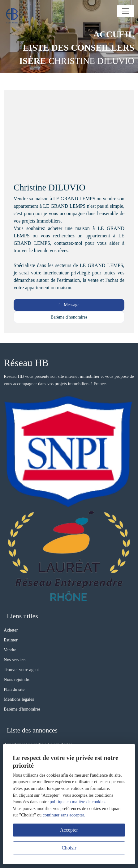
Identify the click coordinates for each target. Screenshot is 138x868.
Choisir (69, 848)
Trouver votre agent (21, 670)
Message (69, 305)
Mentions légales (19, 699)
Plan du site (14, 689)
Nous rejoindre (17, 679)
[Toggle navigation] (126, 11)
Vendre (10, 650)
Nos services (15, 660)
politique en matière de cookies (77, 802)
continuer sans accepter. (64, 815)
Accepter (69, 830)
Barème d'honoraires (69, 317)
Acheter (11, 630)
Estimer (11, 640)
